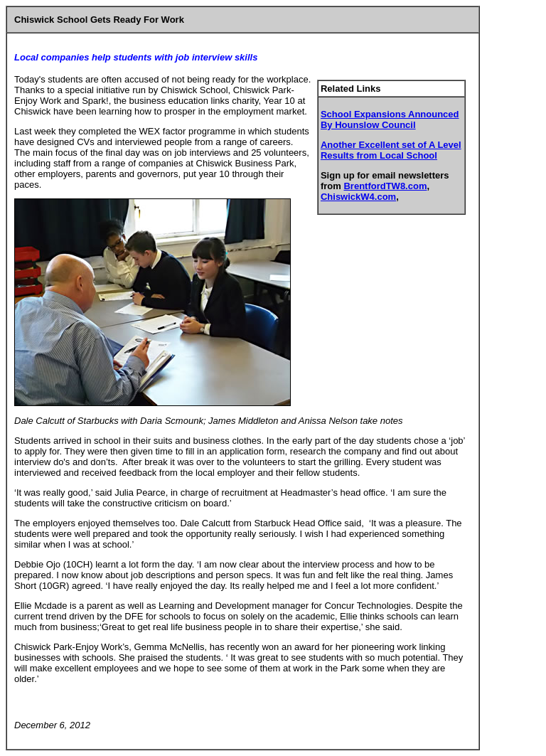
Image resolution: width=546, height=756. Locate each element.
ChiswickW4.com (358, 197)
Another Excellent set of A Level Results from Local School (391, 150)
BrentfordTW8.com (385, 186)
